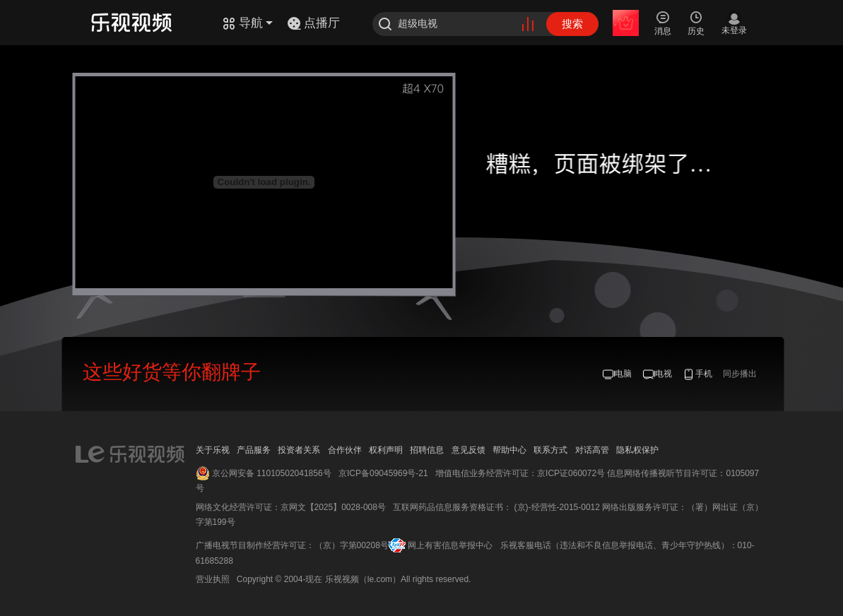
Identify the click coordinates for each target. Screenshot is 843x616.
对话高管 (592, 450)
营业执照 (213, 579)
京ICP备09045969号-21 (383, 473)
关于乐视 (213, 450)
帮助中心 (509, 450)
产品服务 (254, 450)
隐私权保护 (637, 450)
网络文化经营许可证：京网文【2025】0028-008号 (291, 507)
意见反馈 (468, 450)
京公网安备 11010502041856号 (272, 473)
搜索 (572, 24)
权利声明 (386, 450)
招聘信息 (427, 450)
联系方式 (550, 450)
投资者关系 (299, 450)
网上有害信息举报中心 (450, 545)
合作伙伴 (345, 450)
